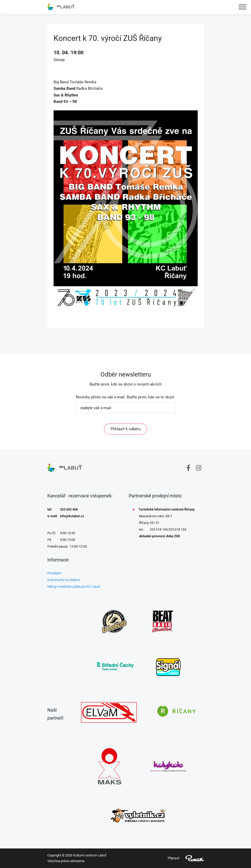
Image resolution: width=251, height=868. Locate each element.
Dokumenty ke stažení (64, 580)
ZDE (177, 536)
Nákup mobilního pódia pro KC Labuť (74, 587)
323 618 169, (159, 529)
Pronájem (54, 573)
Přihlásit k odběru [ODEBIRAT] (126, 429)
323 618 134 (177, 529)
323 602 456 (69, 509)
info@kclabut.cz (72, 516)
